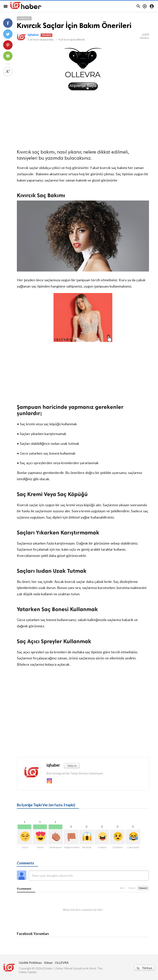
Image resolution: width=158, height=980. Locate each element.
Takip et (72, 766)
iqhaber (33, 35)
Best (122, 888)
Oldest (132, 888)
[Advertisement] (83, 119)
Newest (143, 888)
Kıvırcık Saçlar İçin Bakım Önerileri (74, 26)
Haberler (24, 18)
